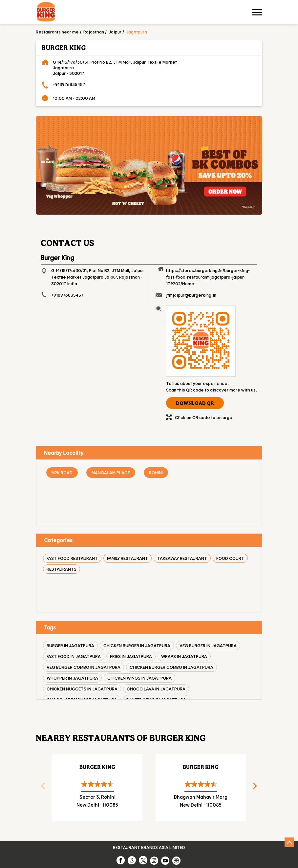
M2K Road (62, 472)
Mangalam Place (111, 472)
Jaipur (115, 32)
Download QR (195, 403)
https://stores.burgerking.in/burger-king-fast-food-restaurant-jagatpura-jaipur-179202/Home (208, 277)
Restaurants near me (57, 32)
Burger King (97, 767)
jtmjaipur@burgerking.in (191, 295)
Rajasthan (94, 32)
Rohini (156, 472)
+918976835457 (69, 84)
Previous (41, 788)
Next (257, 788)
